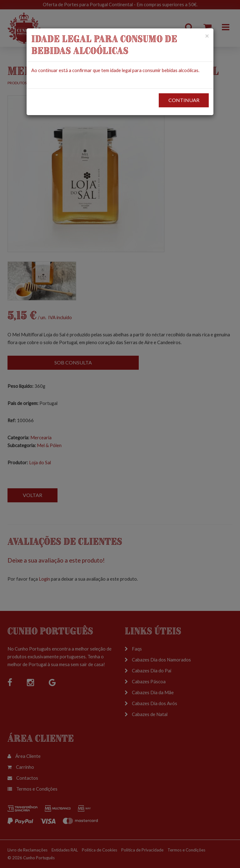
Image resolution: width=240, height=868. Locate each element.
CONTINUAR (184, 100)
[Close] (207, 36)
